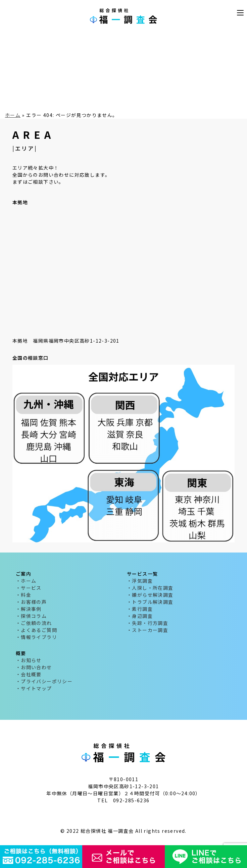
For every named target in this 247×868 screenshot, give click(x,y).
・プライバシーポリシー (44, 681)
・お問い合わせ (34, 667)
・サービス (29, 588)
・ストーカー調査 (147, 630)
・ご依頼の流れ (34, 623)
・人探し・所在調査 (150, 588)
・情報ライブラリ (36, 637)
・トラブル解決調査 (150, 602)
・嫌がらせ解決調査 (150, 595)
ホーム (13, 115)
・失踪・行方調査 (147, 623)
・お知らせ (29, 660)
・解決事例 (29, 609)
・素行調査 (140, 609)
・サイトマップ (34, 688)
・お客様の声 (31, 602)
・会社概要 (29, 674)
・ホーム (26, 581)
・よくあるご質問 (36, 630)
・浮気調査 (140, 581)
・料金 (23, 595)
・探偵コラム (31, 616)
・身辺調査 (140, 616)
